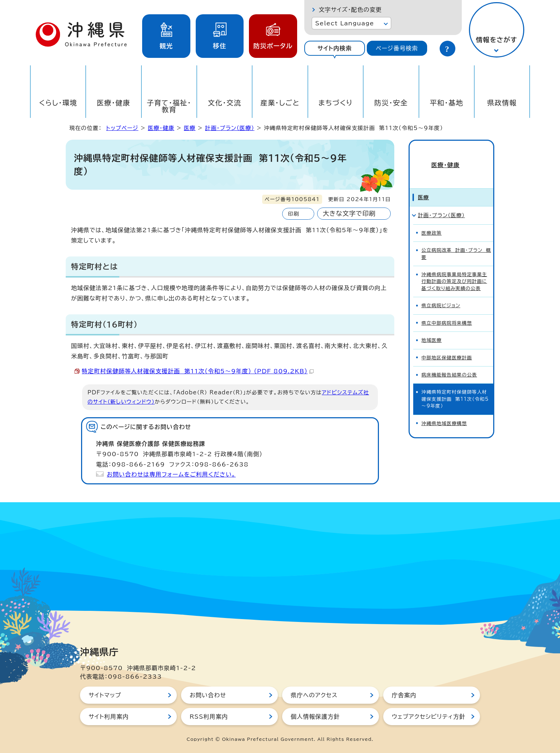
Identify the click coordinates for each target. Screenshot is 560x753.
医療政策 (432, 221)
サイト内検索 (335, 48)
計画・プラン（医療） (230, 128)
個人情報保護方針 (315, 717)
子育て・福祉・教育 (169, 106)
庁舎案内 (404, 695)
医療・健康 (114, 103)
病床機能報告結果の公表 (449, 363)
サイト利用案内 (109, 717)
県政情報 (502, 103)
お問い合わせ (208, 695)
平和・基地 (446, 103)
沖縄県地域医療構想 (444, 411)
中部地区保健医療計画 (447, 346)
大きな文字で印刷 (349, 213)
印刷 (293, 214)
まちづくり (335, 103)
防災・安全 (391, 103)
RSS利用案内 (209, 717)
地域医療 (432, 328)
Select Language (344, 23)
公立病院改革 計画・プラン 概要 (456, 241)
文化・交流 (225, 103)
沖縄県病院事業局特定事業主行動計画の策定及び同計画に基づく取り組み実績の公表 (454, 269)
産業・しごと (280, 103)
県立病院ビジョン (441, 293)
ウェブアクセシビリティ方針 (429, 717)
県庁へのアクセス (314, 695)
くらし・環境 (58, 103)
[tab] (334, 48)
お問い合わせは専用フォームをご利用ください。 (171, 474)
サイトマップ (105, 695)
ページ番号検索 (397, 48)
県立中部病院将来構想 (447, 311)
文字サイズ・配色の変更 (350, 10)
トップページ (122, 128)
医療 (190, 128)
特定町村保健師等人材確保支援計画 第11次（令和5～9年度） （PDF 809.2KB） (198, 371)
